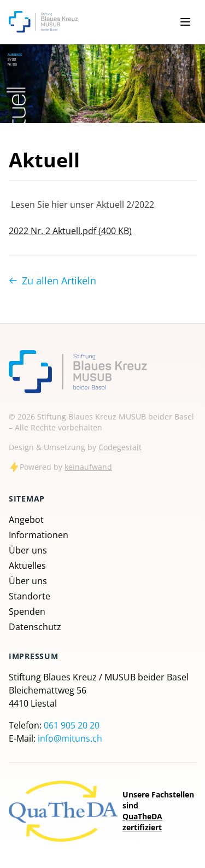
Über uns (28, 550)
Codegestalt (120, 447)
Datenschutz (35, 627)
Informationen (39, 535)
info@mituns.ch (70, 738)
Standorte (30, 596)
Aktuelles (27, 566)
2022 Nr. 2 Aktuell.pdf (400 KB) (70, 231)
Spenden (27, 611)
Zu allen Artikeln (52, 281)
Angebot (26, 520)
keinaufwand (88, 467)
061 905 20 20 (72, 725)
